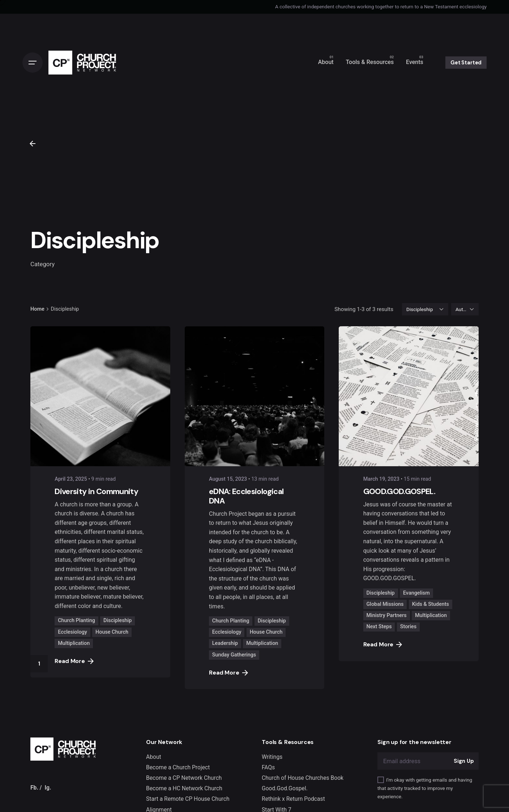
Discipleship (117, 620)
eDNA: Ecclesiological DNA (246, 496)
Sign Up (464, 761)
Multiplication (74, 643)
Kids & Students (431, 604)
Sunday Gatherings (234, 655)
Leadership (225, 643)
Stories (408, 627)
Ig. (48, 788)
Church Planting (76, 620)
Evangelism (416, 593)
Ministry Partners (386, 615)
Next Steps (379, 627)
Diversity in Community (96, 491)
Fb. (34, 788)
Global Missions (385, 604)
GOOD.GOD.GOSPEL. (399, 491)
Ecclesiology (72, 632)
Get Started (466, 63)
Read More (74, 661)
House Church (112, 632)
